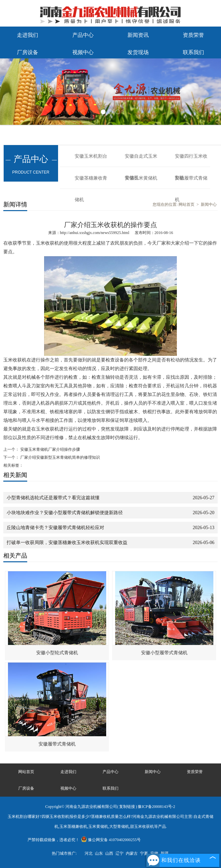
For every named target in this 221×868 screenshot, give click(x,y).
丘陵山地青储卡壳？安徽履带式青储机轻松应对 (55, 528)
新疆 (165, 853)
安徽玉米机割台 (91, 156)
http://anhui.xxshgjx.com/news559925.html (95, 233)
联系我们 (193, 52)
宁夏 (144, 853)
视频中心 (83, 52)
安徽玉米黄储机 (141, 178)
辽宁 (119, 853)
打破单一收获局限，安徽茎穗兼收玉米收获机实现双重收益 (67, 543)
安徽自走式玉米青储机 (141, 160)
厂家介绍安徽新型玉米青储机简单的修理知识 (60, 457)
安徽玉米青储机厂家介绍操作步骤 (50, 449)
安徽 (154, 853)
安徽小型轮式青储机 (57, 653)
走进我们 (28, 35)
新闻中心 (209, 204)
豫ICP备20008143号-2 (156, 807)
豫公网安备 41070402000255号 (111, 840)
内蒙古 (132, 853)
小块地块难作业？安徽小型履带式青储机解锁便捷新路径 (65, 513)
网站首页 (186, 204)
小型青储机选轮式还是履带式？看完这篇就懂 (53, 498)
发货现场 (138, 52)
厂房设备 (28, 52)
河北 (89, 853)
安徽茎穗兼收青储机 (91, 182)
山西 (109, 853)
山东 (99, 853)
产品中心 (83, 35)
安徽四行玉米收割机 (191, 160)
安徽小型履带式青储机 (164, 653)
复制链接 (127, 807)
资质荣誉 (193, 35)
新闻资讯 (138, 35)
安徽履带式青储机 (191, 182)
